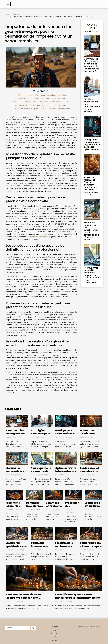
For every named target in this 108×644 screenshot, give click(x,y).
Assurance (17, 14)
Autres (54, 640)
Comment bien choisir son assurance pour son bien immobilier (24, 598)
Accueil (7, 14)
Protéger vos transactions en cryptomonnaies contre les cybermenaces (92, 145)
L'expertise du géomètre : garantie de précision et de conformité (41, 98)
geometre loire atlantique (40, 237)
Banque (54, 633)
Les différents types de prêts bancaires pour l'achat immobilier (78, 596)
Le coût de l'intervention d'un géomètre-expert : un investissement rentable (41, 109)
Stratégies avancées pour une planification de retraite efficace (92, 105)
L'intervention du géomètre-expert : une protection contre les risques (40, 105)
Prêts (54, 637)
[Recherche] (17, 628)
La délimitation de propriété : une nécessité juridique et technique (41, 95)
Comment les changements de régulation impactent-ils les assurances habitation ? (91, 65)
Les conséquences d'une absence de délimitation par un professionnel (40, 102)
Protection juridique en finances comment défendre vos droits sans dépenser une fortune (91, 186)
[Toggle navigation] (8, 4)
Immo (54, 630)
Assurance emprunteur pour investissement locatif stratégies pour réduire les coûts (92, 231)
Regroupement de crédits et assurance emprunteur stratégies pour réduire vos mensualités (92, 275)
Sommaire (42, 91)
